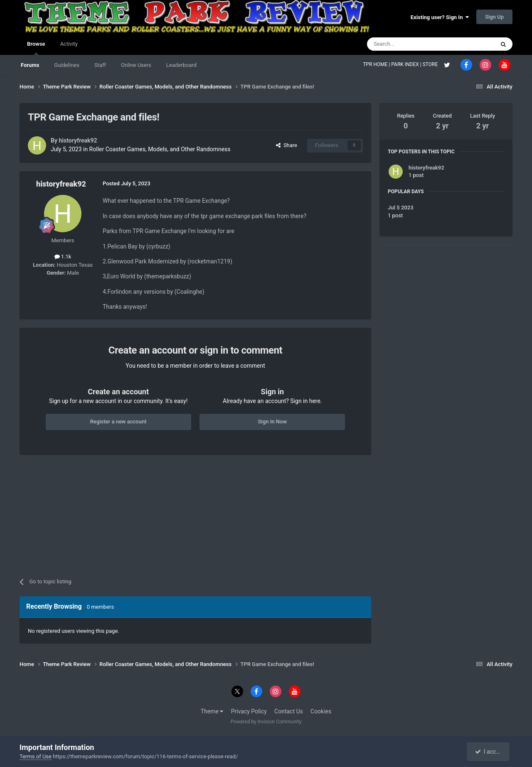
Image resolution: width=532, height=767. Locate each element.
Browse (36, 48)
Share (287, 145)
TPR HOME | (377, 64)
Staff (100, 65)
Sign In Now (272, 422)
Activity (69, 44)
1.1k (63, 257)
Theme (212, 711)
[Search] (411, 44)
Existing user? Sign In (440, 17)
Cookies (321, 711)
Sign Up (494, 17)
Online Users (136, 65)
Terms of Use (36, 756)
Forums (30, 65)
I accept (489, 752)
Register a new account (118, 422)
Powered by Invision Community (266, 722)
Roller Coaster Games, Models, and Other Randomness (160, 149)
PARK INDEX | (407, 64)
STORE (431, 64)
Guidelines (67, 65)
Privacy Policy (249, 711)
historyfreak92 (78, 140)
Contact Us (289, 711)
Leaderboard (181, 65)
